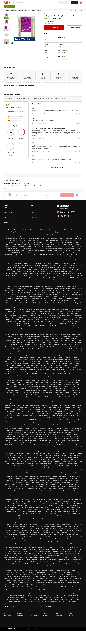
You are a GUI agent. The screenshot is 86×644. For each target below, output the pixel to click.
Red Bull (45, 611)
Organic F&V (7, 613)
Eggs (31, 613)
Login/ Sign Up (75, 3)
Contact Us (33, 210)
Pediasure (72, 611)
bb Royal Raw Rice (15, 191)
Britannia (45, 616)
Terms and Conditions (9, 220)
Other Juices (20, 616)
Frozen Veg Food (8, 618)
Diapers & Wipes (21, 618)
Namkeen (19, 613)
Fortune (71, 616)
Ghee (31, 609)
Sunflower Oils (7, 609)
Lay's (71, 618)
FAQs (32, 208)
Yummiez (45, 613)
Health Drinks (20, 611)
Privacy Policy (7, 215)
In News (6, 210)
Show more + (43, 622)
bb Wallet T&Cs (34, 215)
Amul (44, 609)
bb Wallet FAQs (34, 213)
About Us (6, 208)
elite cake (59, 611)
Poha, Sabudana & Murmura (32, 186)
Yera (57, 613)
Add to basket (54, 28)
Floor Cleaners (8, 616)
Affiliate (6, 217)
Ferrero (58, 618)
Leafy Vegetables (34, 616)
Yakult (71, 613)
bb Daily (6, 222)
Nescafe (58, 609)
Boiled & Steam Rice (18, 186)
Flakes (32, 611)
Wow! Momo (59, 616)
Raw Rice (42, 186)
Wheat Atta (20, 609)
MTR (70, 609)
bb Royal (46, 14)
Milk (5, 611)
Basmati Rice (7, 186)
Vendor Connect (35, 217)
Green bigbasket (8, 213)
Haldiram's (46, 618)
